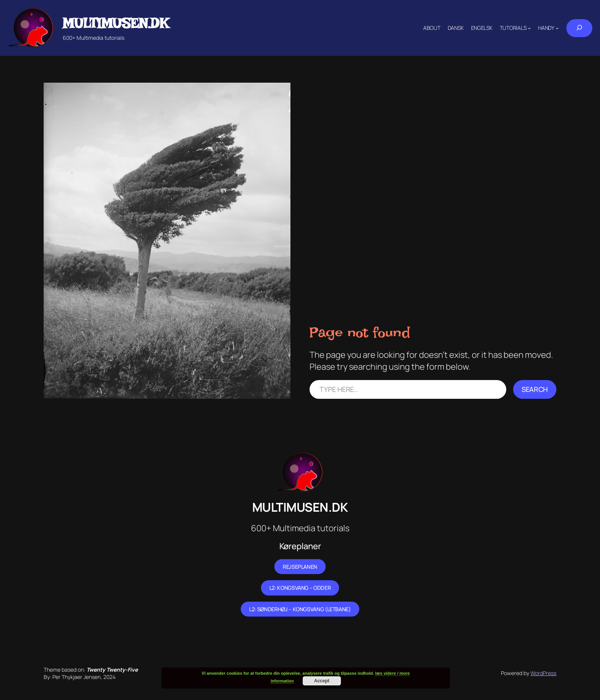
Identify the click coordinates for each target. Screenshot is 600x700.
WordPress (543, 673)
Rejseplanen (300, 567)
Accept (322, 681)
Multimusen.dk (116, 23)
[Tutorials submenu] (529, 28)
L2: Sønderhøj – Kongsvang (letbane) (300, 609)
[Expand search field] (579, 28)
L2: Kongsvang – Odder (300, 588)
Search (535, 389)
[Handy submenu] (557, 28)
